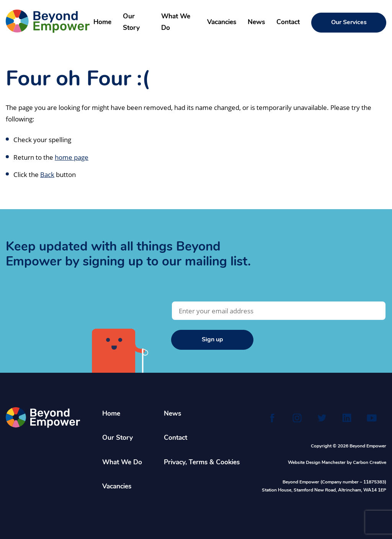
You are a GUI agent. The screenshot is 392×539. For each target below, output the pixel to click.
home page (72, 157)
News (256, 22)
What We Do (176, 22)
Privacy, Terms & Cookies (202, 463)
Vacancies (222, 22)
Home (102, 22)
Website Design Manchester (317, 463)
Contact (288, 22)
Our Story (131, 22)
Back (47, 174)
